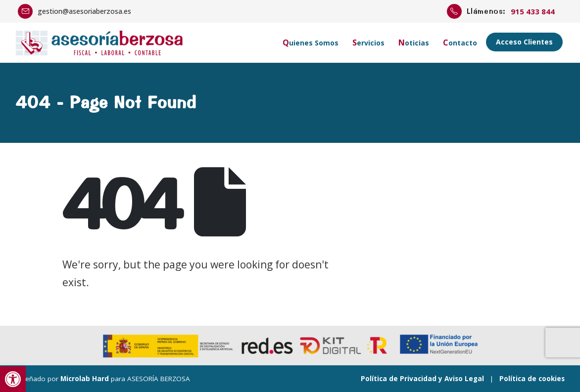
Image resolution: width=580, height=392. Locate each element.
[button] (13, 379)
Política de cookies (532, 379)
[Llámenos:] (505, 11)
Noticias (414, 43)
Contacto (460, 43)
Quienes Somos (311, 43)
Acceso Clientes (524, 42)
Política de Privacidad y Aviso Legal (422, 379)
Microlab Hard (85, 379)
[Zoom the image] (99, 37)
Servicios (368, 43)
